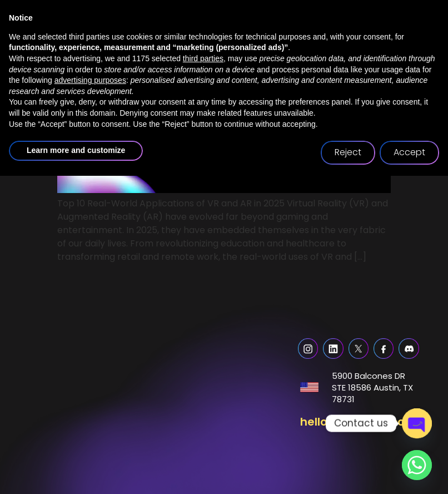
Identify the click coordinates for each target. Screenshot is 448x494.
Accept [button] (409, 471)
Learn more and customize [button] (76, 469)
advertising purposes (90, 399)
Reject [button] (348, 471)
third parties (203, 377)
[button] (427, 24)
